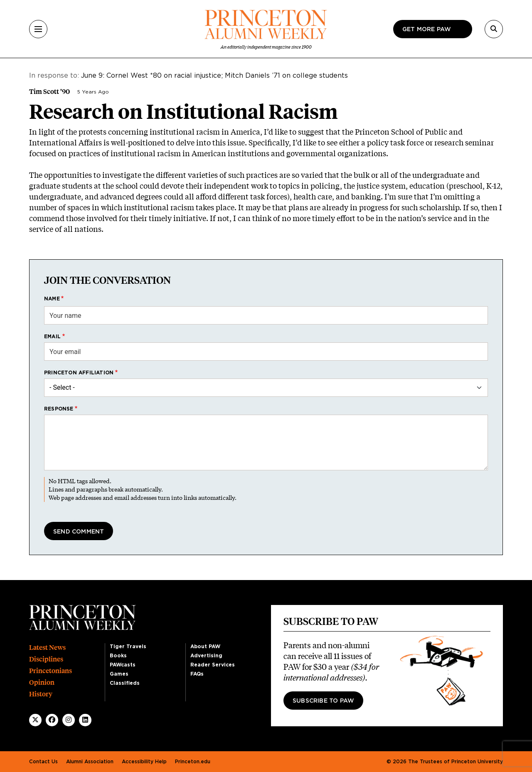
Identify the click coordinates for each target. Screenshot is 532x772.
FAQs (197, 674)
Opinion (42, 682)
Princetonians (50, 671)
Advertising (206, 656)
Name (52, 299)
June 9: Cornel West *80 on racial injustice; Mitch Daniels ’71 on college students (214, 76)
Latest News (47, 648)
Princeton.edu (193, 762)
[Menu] (38, 29)
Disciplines (46, 659)
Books (118, 656)
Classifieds (125, 683)
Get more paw (427, 30)
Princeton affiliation (79, 373)
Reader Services (213, 665)
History (41, 694)
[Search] (494, 29)
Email (52, 337)
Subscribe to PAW (323, 701)
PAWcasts (123, 665)
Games (119, 674)
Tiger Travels (128, 647)
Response (59, 409)
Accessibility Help (144, 762)
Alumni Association (90, 762)
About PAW (205, 647)
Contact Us (43, 762)
